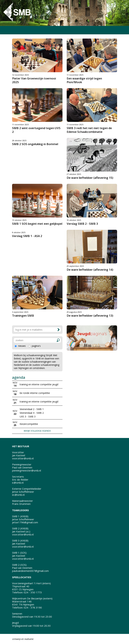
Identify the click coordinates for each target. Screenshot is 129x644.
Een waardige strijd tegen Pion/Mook (84, 80)
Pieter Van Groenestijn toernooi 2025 (34, 80)
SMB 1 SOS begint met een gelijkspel (37, 224)
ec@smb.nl (18, 495)
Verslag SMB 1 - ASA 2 (27, 236)
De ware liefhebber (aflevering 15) (90, 178)
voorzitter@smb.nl (23, 458)
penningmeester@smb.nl (27, 470)
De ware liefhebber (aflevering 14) (90, 270)
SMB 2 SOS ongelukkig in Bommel (35, 144)
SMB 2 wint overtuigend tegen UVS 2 (36, 130)
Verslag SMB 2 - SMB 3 (82, 224)
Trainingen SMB (23, 316)
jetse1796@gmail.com (25, 522)
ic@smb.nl (18, 483)
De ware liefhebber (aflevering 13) (90, 316)
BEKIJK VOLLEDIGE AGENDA (37, 431)
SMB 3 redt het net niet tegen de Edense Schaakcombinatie (89, 130)
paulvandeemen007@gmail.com (30, 571)
